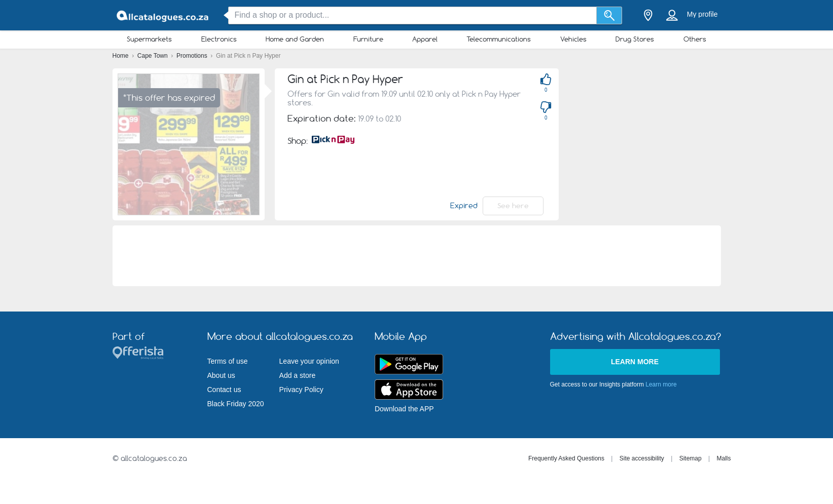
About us (221, 375)
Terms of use (228, 361)
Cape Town (153, 56)
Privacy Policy (301, 390)
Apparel (425, 39)
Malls (723, 458)
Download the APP (404, 409)
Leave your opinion (309, 361)
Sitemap (691, 458)
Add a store (298, 375)
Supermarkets (149, 39)
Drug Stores (635, 39)
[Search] (609, 15)
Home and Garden (295, 39)
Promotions (193, 56)
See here (513, 206)
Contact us (224, 390)
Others (695, 39)
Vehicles (573, 39)
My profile (702, 14)
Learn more (635, 362)
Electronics (219, 39)
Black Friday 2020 (236, 404)
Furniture (368, 39)
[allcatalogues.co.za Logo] (163, 15)
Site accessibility (642, 458)
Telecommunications (499, 39)
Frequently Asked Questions (566, 458)
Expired (464, 206)
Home (121, 56)
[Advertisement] (417, 256)
